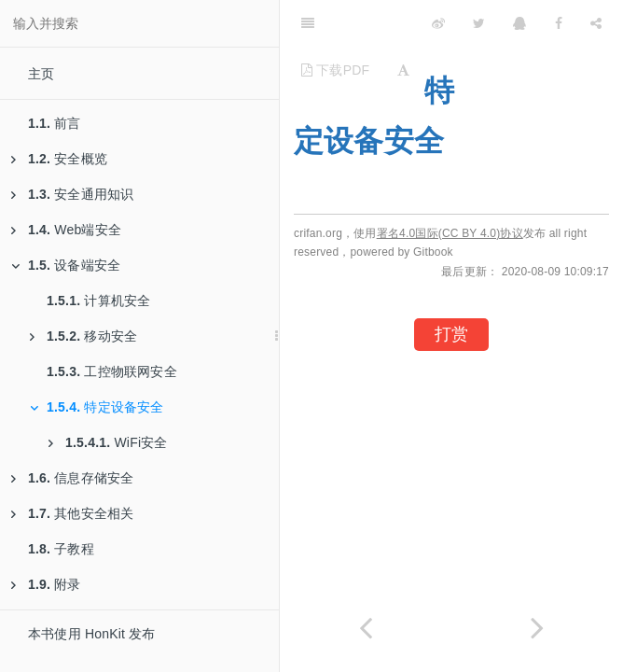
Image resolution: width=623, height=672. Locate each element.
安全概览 (59, 159)
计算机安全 (98, 301)
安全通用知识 (72, 194)
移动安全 (83, 336)
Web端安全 (66, 230)
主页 (41, 74)
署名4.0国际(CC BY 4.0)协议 (450, 233)
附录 (46, 584)
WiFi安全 (108, 442)
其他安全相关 (72, 513)
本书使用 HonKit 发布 (92, 634)
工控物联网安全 (112, 371)
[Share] (596, 23)
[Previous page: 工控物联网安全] (366, 628)
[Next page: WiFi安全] (537, 628)
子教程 (61, 549)
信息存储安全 (72, 478)
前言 (55, 123)
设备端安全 (66, 265)
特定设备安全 (97, 407)
